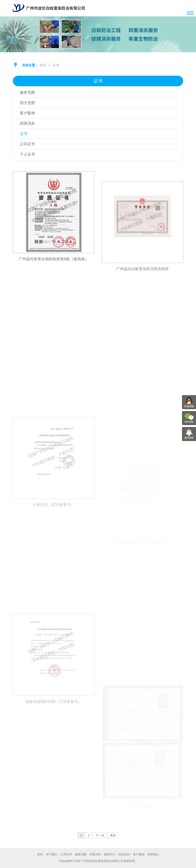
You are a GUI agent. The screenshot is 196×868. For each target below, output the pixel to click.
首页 (43, 65)
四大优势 (27, 103)
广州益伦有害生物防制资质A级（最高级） (54, 269)
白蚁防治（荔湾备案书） (54, 542)
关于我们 (52, 854)
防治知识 (124, 854)
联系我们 (153, 854)
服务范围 (27, 92)
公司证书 (27, 144)
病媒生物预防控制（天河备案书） (54, 739)
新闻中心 (110, 854)
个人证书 (27, 154)
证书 (56, 65)
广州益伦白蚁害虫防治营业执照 (142, 290)
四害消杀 (27, 123)
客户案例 (27, 113)
